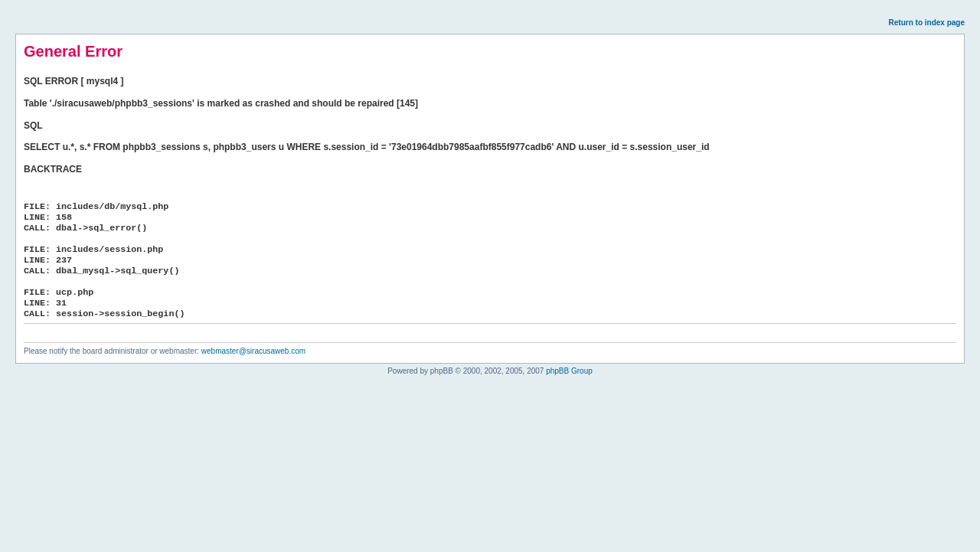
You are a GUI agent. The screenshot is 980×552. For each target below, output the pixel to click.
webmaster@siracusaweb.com (253, 351)
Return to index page (927, 23)
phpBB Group (569, 371)
